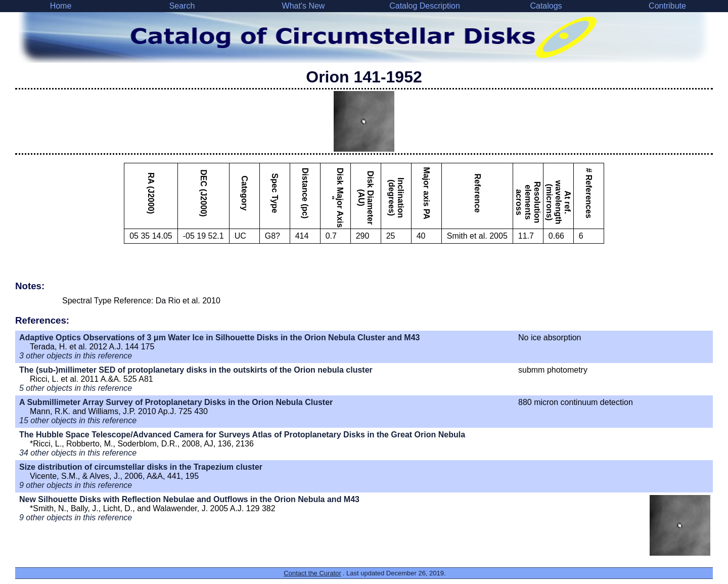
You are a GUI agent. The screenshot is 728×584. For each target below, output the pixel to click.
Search (182, 6)
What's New (304, 6)
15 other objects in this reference (78, 420)
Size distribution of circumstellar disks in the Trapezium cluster (141, 467)
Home (61, 6)
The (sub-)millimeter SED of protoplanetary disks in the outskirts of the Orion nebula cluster (196, 370)
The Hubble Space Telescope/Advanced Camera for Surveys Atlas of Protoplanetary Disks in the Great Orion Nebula (242, 435)
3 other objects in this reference (76, 356)
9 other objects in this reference (76, 485)
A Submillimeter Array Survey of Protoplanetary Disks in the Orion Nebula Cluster (176, 402)
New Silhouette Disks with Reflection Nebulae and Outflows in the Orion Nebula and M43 (189, 499)
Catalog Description (425, 6)
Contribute (667, 6)
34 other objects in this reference (78, 453)
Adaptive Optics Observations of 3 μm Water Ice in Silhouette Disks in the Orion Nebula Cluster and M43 (219, 338)
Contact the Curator (312, 573)
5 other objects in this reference (76, 388)
